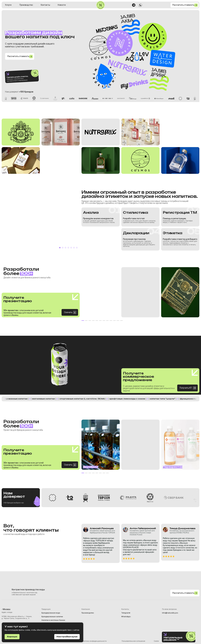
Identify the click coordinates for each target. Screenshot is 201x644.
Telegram (125, 613)
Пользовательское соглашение (133, 641)
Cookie (156, 641)
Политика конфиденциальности (94, 641)
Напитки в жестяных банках (53, 620)
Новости (62, 5)
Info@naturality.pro (170, 613)
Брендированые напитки (52, 617)
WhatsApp (126, 617)
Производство (26, 5)
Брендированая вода (51, 613)
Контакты (45, 5)
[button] (184, 5)
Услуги (8, 5)
